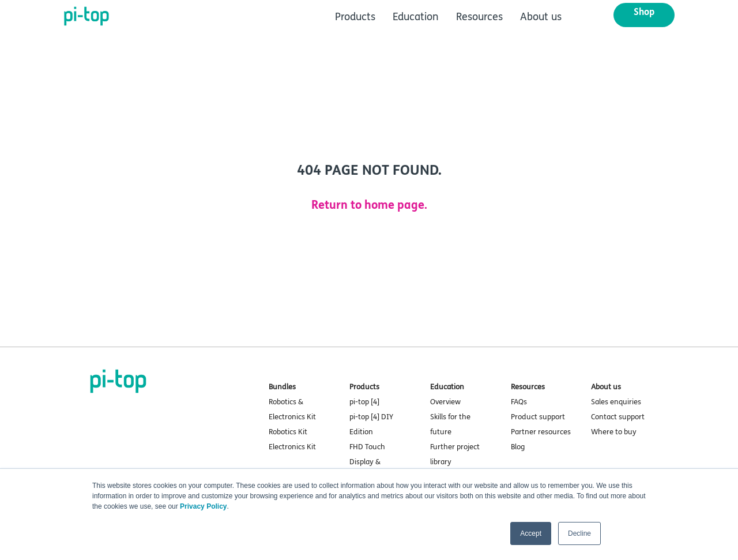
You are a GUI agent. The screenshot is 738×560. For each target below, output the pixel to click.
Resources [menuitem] (479, 17)
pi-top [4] (364, 402)
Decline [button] (579, 533)
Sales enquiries (616, 402)
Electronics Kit (292, 447)
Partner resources (541, 432)
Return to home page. (369, 205)
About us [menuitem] (541, 17)
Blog (518, 447)
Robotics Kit (288, 432)
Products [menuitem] (355, 17)
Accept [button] (531, 533)
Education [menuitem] (416, 17)
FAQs (519, 402)
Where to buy (614, 432)
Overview (445, 402)
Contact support (618, 417)
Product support (538, 417)
